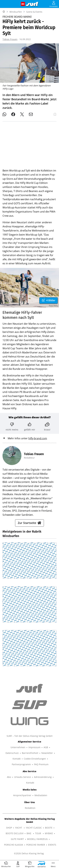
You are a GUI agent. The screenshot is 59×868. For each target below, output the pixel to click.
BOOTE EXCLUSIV (15, 833)
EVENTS (52, 845)
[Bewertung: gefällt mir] (30, 426)
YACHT (19, 828)
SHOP (9, 828)
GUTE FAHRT (17, 839)
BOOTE (49, 828)
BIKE (29, 833)
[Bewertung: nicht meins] (12, 426)
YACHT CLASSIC (34, 828)
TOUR (38, 833)
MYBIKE (49, 833)
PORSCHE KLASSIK (14, 845)
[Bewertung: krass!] (47, 426)
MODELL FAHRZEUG (37, 839)
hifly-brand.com (38, 438)
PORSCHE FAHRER (36, 845)
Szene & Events (34, 12)
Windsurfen (16, 12)
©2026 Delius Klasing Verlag (29, 853)
